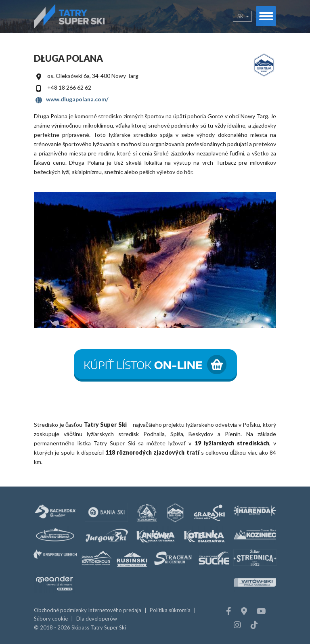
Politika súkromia (170, 610)
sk (240, 16)
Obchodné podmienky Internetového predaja (88, 610)
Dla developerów (97, 619)
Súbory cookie (51, 619)
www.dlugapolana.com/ (77, 99)
